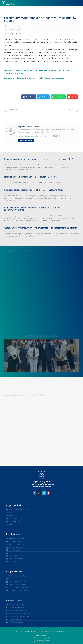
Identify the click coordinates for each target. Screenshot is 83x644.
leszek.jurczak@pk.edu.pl (34, 136)
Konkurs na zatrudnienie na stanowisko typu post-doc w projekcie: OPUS (39, 159)
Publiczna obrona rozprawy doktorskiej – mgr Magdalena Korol (33, 190)
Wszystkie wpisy (26, 140)
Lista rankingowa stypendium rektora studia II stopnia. (31, 177)
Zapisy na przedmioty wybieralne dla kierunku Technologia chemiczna (34, 78)
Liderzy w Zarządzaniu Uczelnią (42, 355)
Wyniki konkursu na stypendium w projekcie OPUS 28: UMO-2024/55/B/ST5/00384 (33, 209)
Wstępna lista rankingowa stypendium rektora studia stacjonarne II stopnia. (41, 228)
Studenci (18, 34)
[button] (29, 97)
